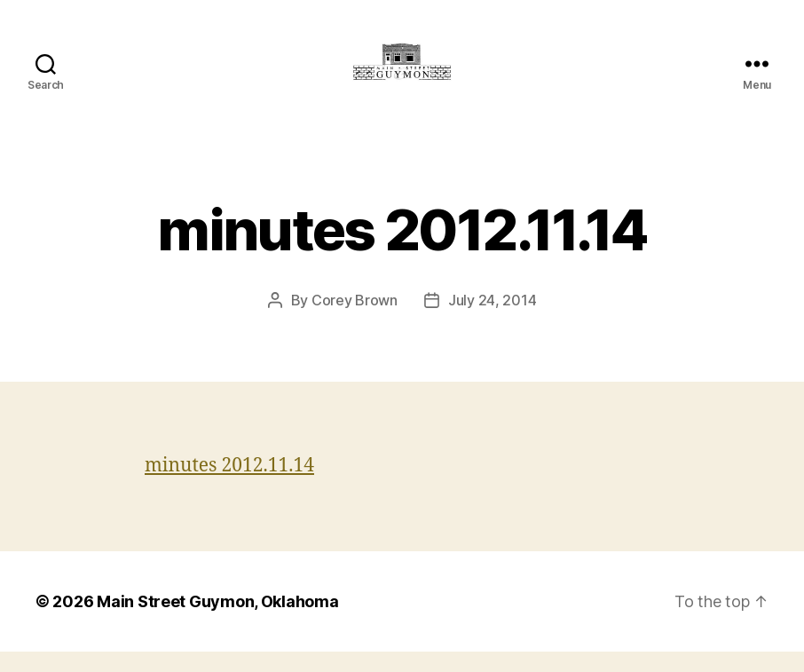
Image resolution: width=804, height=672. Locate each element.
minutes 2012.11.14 (229, 486)
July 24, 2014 (493, 320)
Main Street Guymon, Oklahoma (217, 622)
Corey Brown (355, 320)
